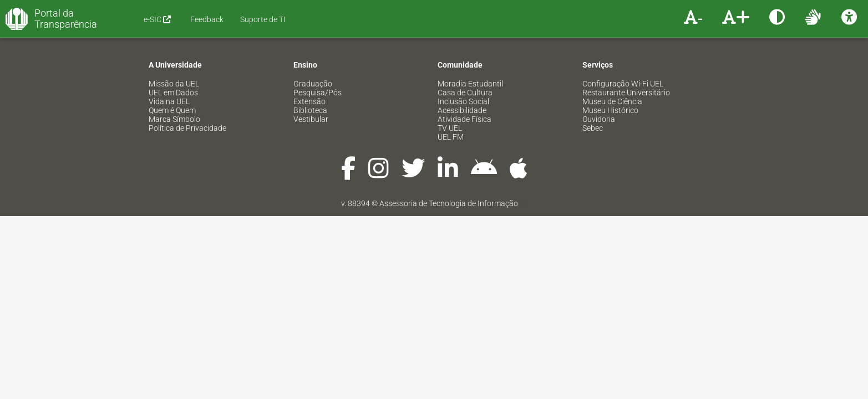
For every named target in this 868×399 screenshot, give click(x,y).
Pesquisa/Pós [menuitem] (318, 93)
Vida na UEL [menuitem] (169, 101)
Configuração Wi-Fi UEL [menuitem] (623, 84)
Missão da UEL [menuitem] (174, 84)
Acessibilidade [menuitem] (462, 110)
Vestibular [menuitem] (311, 119)
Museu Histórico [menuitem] (610, 110)
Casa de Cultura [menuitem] (465, 93)
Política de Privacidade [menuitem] (187, 128)
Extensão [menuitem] (309, 101)
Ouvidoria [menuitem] (599, 119)
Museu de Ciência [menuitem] (612, 101)
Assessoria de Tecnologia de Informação (449, 203)
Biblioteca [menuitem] (310, 110)
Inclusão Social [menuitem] (463, 101)
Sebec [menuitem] (593, 128)
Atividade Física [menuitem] (465, 119)
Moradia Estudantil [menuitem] (470, 84)
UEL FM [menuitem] (451, 137)
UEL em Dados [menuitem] (173, 93)
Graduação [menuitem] (313, 84)
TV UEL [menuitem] (450, 128)
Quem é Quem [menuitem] (172, 110)
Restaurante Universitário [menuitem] (626, 93)
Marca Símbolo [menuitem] (174, 119)
